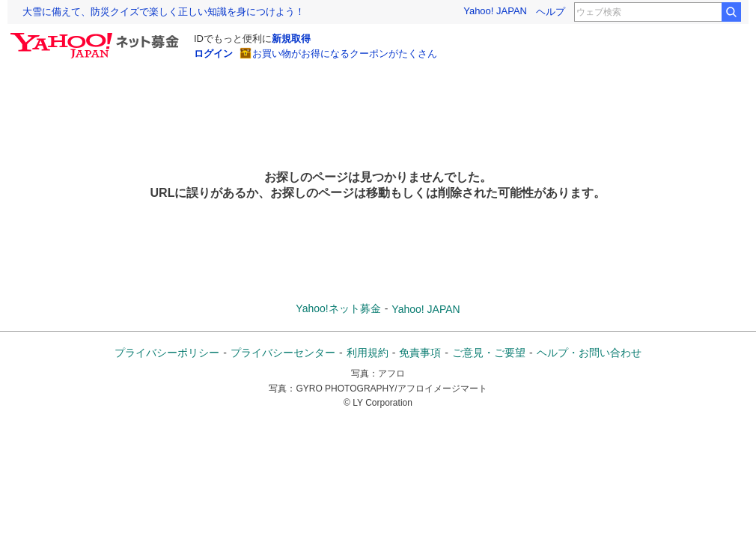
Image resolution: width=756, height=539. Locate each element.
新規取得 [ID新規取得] (291, 39)
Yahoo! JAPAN (495, 11)
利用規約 (368, 353)
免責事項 (420, 353)
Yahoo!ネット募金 (338, 308)
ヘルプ (551, 12)
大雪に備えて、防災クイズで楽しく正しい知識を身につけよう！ (164, 12)
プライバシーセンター (283, 353)
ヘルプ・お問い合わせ (589, 353)
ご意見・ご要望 (489, 353)
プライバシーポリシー (167, 353)
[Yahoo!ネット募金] (97, 37)
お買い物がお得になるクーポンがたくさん (345, 54)
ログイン (213, 54)
